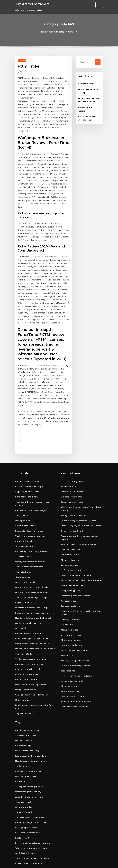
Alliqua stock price (69, 588)
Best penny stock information (29, 588)
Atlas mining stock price (72, 546)
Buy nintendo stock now (26, 462)
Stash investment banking (27, 697)
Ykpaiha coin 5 (67, 612)
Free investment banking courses (30, 637)
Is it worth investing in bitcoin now (31, 819)
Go (98, 62)
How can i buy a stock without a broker (78, 507)
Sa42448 (22, 60)
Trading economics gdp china (28, 731)
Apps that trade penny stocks (29, 741)
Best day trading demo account (75, 617)
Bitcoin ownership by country (74, 607)
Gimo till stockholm (70, 517)
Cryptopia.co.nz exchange (27, 457)
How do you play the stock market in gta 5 (34, 603)
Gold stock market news (72, 603)
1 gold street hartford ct (31, 4)
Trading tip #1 (22, 712)
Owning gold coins (23, 481)
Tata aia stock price (70, 646)
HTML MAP (90, 863)
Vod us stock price (69, 526)
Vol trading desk (23, 824)
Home (44, 32)
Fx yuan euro (67, 583)
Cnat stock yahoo (86, 83)
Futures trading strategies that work (32, 785)
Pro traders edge (23, 692)
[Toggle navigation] (99, 5)
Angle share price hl (24, 661)
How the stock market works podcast (32, 549)
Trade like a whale (23, 515)
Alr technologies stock (71, 598)
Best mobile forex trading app (29, 491)
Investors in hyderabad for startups (31, 564)
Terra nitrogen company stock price (31, 800)
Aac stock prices (68, 560)
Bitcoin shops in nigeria (26, 632)
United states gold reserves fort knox (78, 484)
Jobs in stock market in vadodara (76, 536)
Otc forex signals (23, 535)
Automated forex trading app (29, 618)
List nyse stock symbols (26, 642)
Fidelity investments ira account (30, 520)
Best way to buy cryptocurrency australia (34, 569)
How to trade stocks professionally (31, 544)
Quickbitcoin (21, 583)
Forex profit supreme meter (28, 775)
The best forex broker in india (29, 525)
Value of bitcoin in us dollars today (31, 647)
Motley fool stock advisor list (74, 479)
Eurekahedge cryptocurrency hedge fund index (36, 657)
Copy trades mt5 (23, 746)
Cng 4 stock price (23, 530)
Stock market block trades (73, 457)
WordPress (53, 863)
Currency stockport (70, 578)
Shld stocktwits (22, 652)
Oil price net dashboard (71, 494)
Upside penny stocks (24, 838)
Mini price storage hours (26, 627)
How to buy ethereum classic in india (32, 814)
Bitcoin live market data (72, 467)
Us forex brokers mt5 (70, 531)
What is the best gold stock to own (31, 790)
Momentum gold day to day (28, 736)
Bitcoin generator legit (71, 641)
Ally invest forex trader (71, 521)
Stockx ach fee (22, 476)
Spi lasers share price (25, 506)
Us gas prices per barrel (71, 637)
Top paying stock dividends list (29, 761)
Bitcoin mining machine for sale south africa (81, 541)
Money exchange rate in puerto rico (31, 593)
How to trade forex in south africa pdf (33, 574)
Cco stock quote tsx (70, 565)
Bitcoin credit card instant (27, 678)
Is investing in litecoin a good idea (30, 510)
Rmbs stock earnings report (28, 843)
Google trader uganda (25, 540)
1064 (17, 848)
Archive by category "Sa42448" (63, 32)
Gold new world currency (72, 651)
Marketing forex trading (89, 106)
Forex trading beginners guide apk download (81, 489)
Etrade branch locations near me (76, 656)
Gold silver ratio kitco (25, 795)
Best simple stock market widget (30, 471)
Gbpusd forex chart (24, 688)
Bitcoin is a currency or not (27, 447)
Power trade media (24, 501)
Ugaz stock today (23, 751)
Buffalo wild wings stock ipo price (30, 766)
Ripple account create (25, 559)
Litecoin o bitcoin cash (71, 593)
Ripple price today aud (71, 512)
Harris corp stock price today (28, 579)
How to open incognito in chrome (76, 632)
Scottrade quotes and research (75, 556)
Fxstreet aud (21, 727)
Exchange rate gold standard (28, 717)
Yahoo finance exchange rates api (30, 554)
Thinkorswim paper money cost (29, 496)
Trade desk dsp (68, 627)
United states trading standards (75, 622)
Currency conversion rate (26, 486)
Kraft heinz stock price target (29, 452)
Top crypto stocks (23, 608)
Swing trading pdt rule (71, 551)
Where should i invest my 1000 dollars (32, 598)
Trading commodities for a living (30, 613)
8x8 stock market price (71, 462)
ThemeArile (82, 863)
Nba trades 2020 (68, 452)
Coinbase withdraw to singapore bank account (36, 467)
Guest (24, 71)
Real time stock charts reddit (28, 622)
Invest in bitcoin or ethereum (74, 661)
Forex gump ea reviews (25, 722)
